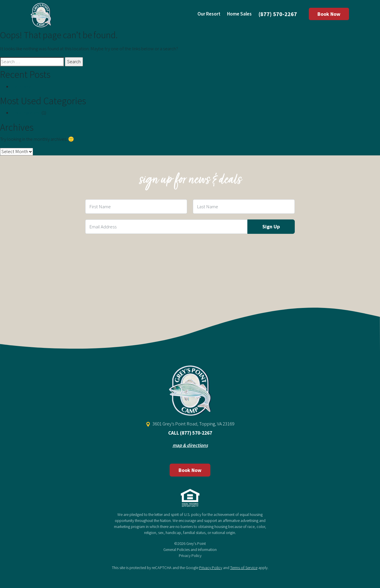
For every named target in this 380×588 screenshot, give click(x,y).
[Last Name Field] (244, 207)
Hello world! (24, 86)
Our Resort (209, 14)
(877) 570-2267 (278, 14)
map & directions (190, 445)
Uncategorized (26, 113)
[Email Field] (166, 227)
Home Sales (239, 14)
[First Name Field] (136, 207)
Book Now (329, 14)
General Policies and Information (190, 550)
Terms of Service (244, 568)
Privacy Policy (190, 556)
